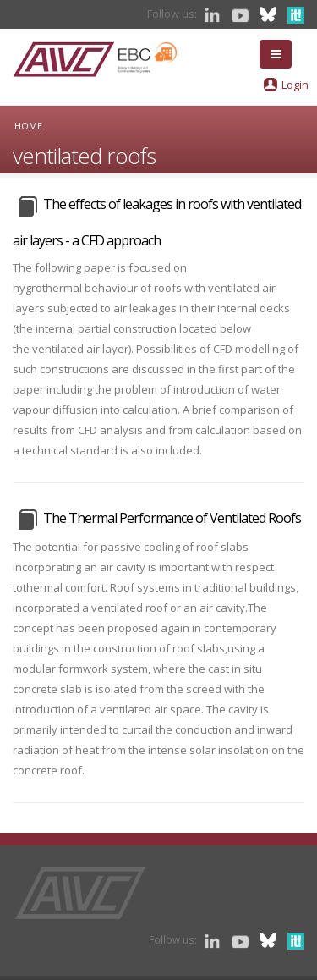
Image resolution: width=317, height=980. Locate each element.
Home (28, 126)
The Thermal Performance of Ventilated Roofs (172, 518)
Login (295, 85)
